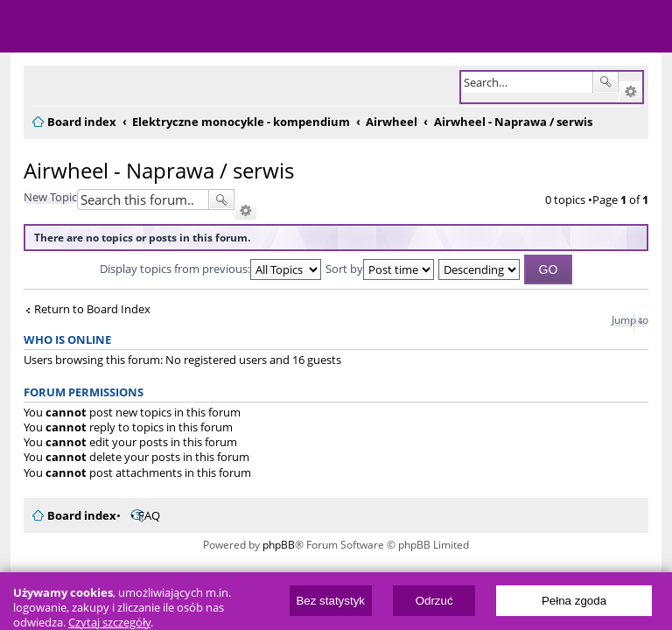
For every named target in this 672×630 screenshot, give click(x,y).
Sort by (380, 269)
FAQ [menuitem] (149, 515)
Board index (82, 515)
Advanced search (630, 92)
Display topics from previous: (210, 269)
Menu (26, 26)
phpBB (279, 545)
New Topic (50, 197)
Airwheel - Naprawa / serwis (159, 170)
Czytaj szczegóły (109, 623)
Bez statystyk (330, 601)
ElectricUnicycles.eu (127, 28)
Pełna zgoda (574, 601)
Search (605, 82)
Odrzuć (434, 601)
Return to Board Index (92, 309)
